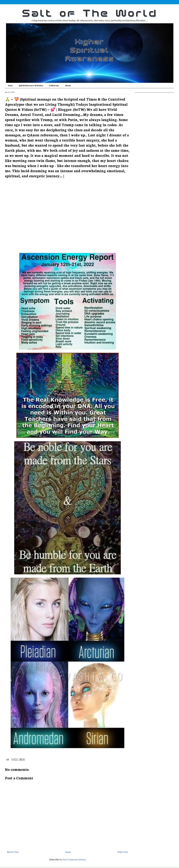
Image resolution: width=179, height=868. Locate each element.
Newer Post (13, 852)
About (68, 86)
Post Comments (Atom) (74, 860)
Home (68, 852)
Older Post (123, 852)
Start (10, 86)
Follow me (54, 86)
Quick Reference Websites (31, 86)
